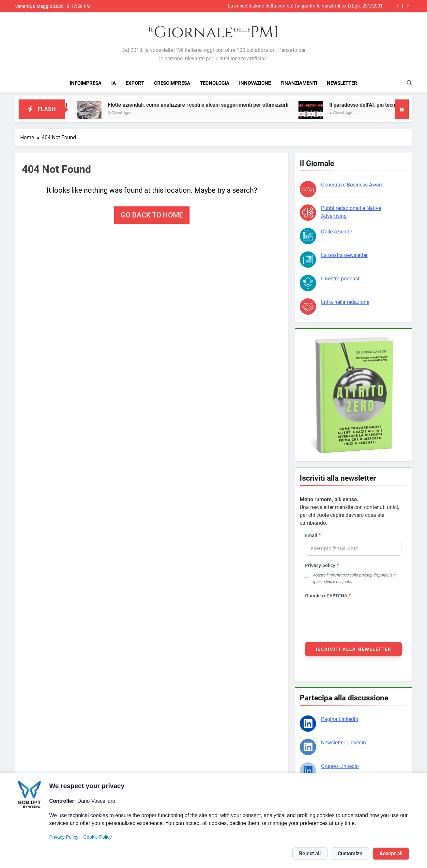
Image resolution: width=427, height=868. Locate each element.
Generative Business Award (352, 184)
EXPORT (135, 83)
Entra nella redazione (345, 301)
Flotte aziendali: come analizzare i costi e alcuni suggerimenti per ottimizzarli (212, 104)
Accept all (391, 853)
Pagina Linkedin (340, 718)
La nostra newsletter (344, 254)
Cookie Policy (97, 837)
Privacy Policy (64, 837)
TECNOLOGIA (215, 83)
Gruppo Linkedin (340, 765)
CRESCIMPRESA (172, 83)
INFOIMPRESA (86, 83)
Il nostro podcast (340, 278)
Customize (350, 853)
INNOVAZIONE (255, 83)
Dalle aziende (336, 231)
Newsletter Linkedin (343, 742)
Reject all (310, 853)
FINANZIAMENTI (299, 83)
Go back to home (152, 214)
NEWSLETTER (342, 83)
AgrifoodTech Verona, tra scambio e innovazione (330, 6)
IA (114, 83)
